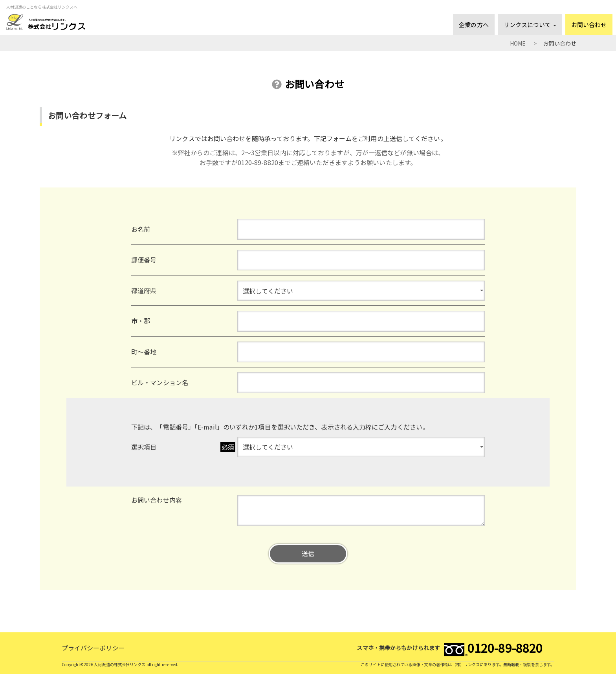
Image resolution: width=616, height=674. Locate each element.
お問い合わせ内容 (157, 500)
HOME (518, 43)
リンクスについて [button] (530, 25)
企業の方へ (474, 25)
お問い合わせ (589, 25)
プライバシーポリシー (93, 648)
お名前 (141, 229)
